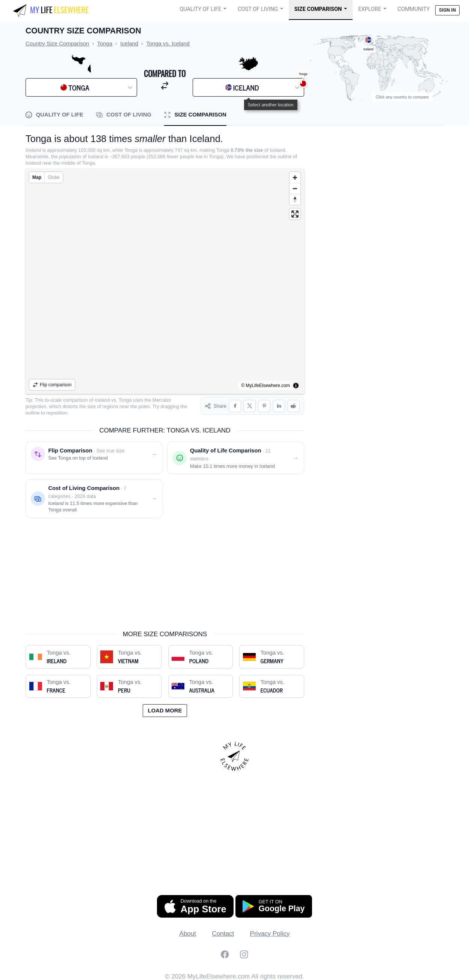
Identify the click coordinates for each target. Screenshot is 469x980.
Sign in (447, 10)
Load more (165, 709)
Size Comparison (318, 9)
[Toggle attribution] (296, 386)
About (188, 932)
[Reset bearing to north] (295, 199)
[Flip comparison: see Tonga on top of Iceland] (94, 457)
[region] (165, 281)
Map (37, 177)
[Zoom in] (295, 178)
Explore (370, 9)
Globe (54, 177)
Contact (223, 932)
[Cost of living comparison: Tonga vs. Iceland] (94, 498)
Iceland (102, 400)
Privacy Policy (270, 932)
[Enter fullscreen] (295, 214)
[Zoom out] (295, 188)
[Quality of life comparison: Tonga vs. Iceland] (236, 457)
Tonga (125, 400)
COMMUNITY (414, 9)
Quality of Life (200, 9)
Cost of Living (258, 9)
